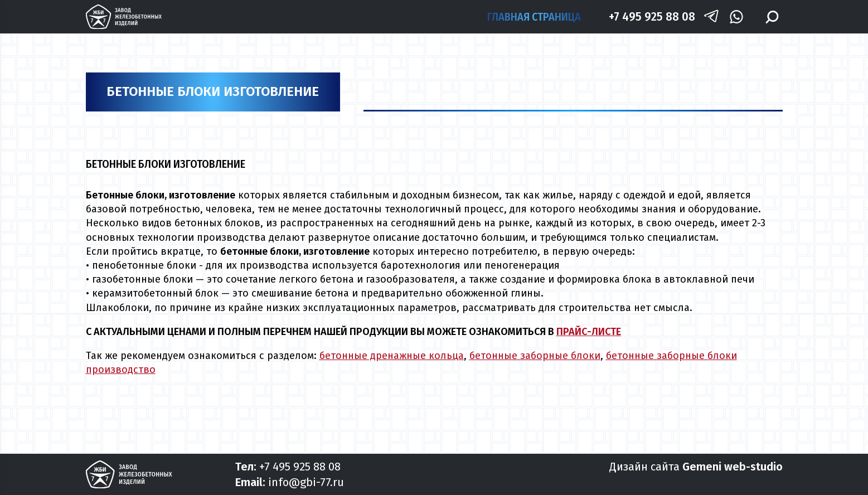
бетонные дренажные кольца (392, 356)
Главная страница (534, 17)
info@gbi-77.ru (306, 482)
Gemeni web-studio (733, 467)
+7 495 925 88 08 (652, 16)
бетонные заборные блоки (535, 356)
